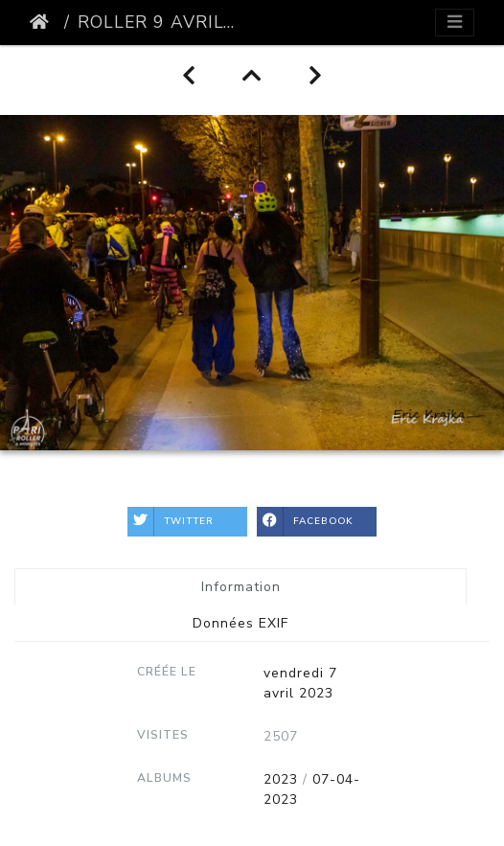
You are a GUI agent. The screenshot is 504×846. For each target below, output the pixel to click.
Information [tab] (241, 587)
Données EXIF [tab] (241, 623)
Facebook (305, 522)
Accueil (43, 22)
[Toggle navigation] (455, 23)
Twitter (171, 522)
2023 (281, 779)
